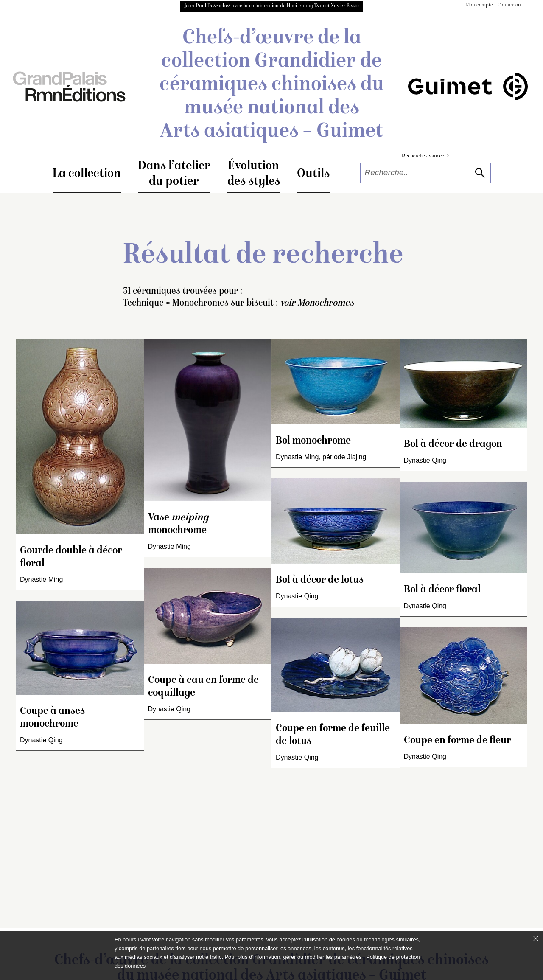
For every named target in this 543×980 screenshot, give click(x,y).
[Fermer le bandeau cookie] (536, 938)
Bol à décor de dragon (453, 445)
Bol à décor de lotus (320, 580)
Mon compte (479, 5)
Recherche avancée (425, 156)
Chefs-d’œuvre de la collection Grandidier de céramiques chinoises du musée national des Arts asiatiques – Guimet (272, 85)
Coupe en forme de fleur (458, 741)
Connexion (509, 5)
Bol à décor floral (442, 590)
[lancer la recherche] (480, 173)
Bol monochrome (313, 441)
